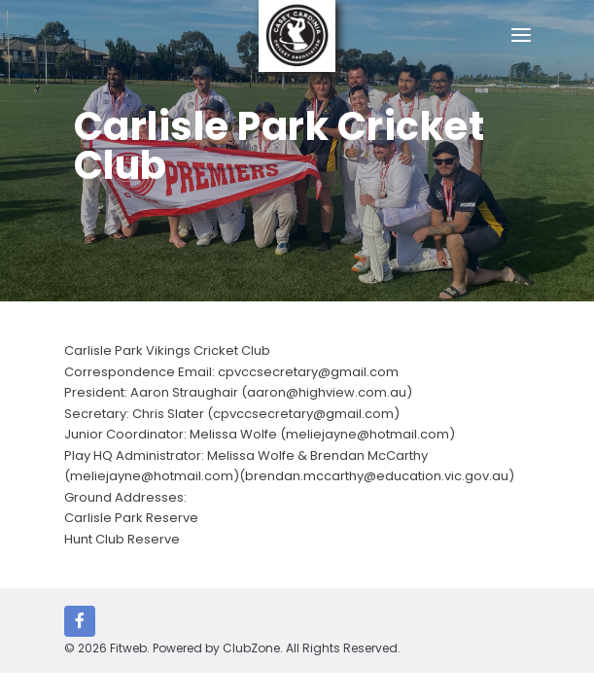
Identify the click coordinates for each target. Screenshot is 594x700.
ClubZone (251, 648)
